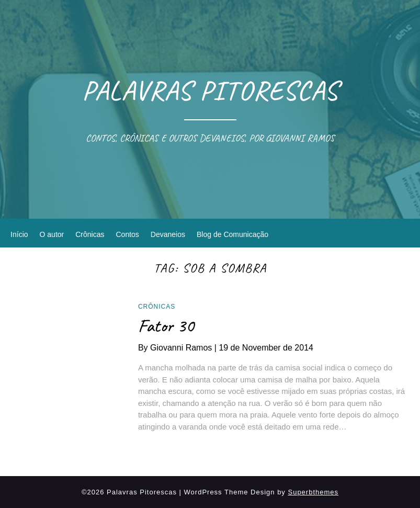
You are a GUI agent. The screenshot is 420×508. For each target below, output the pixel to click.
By (178, 348)
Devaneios (168, 234)
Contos (128, 234)
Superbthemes (313, 492)
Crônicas (90, 234)
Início (19, 234)
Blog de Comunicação (232, 234)
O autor (52, 234)
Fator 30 (166, 326)
